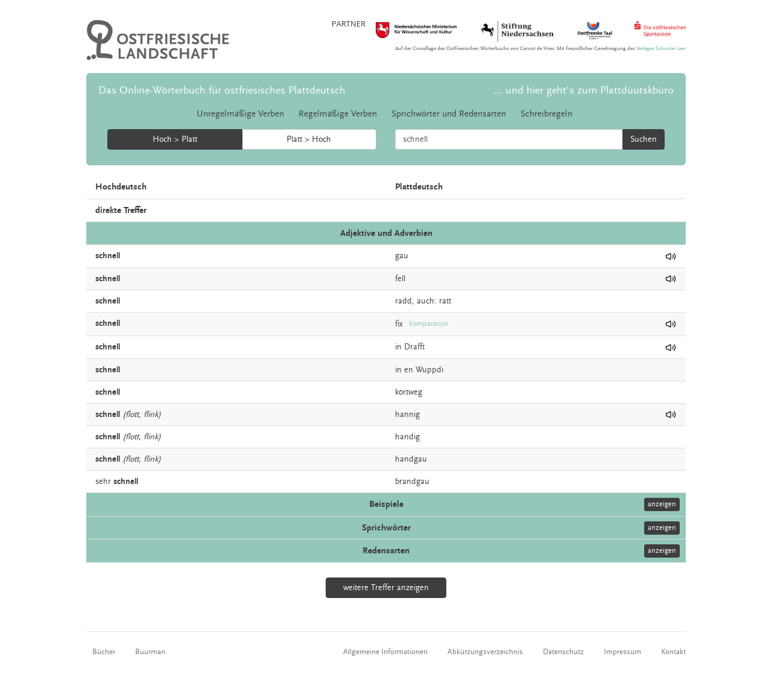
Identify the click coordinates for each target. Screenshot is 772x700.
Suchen (644, 139)
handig (407, 437)
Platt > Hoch (309, 139)
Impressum (622, 652)
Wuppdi (429, 370)
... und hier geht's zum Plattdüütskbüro (584, 90)
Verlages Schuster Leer (661, 49)
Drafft (414, 347)
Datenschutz (563, 652)
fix (399, 324)
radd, (405, 301)
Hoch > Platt (175, 139)
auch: (427, 301)
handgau (411, 459)
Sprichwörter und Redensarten (449, 114)
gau (402, 256)
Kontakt (673, 652)
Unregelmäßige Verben (240, 114)
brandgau (412, 482)
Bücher (104, 652)
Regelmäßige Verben (338, 114)
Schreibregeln (546, 114)
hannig (407, 415)
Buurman (150, 652)
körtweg (409, 392)
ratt (445, 301)
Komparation (429, 324)
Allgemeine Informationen (385, 652)
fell (400, 279)
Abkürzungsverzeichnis (485, 652)
